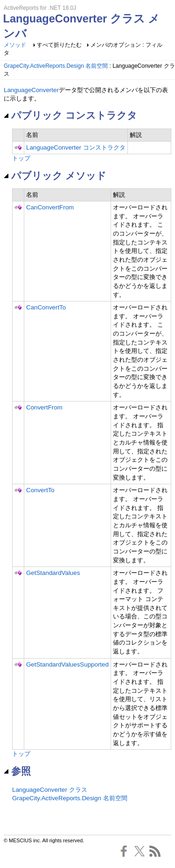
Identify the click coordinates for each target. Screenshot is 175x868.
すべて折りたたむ (59, 45)
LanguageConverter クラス (50, 790)
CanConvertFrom (50, 207)
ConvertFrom (44, 407)
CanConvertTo (46, 307)
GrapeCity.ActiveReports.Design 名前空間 (56, 66)
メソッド (15, 45)
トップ (21, 158)
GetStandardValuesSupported (67, 664)
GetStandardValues (53, 573)
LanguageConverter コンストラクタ (76, 147)
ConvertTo (40, 490)
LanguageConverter (31, 90)
